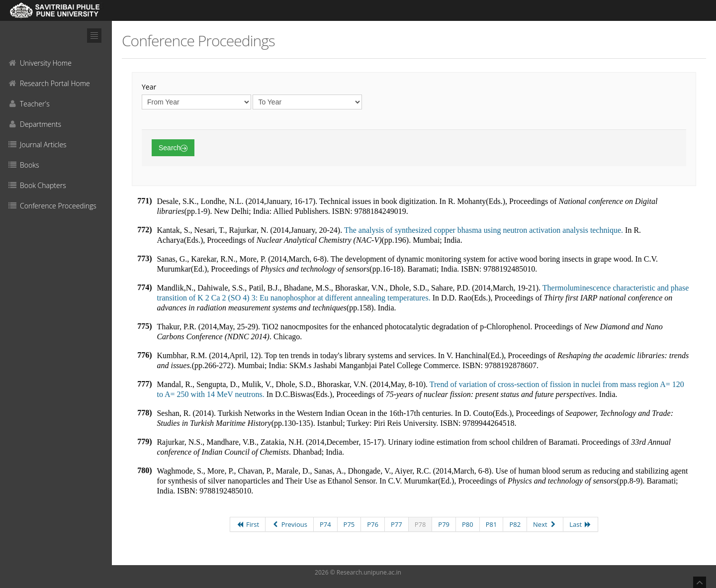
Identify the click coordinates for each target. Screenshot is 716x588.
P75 (349, 524)
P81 (492, 524)
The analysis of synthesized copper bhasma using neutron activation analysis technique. (484, 230)
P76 (373, 524)
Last (580, 524)
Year (149, 87)
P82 (515, 524)
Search (173, 148)
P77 (397, 524)
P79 (444, 524)
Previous (289, 524)
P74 (325, 524)
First (248, 524)
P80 (468, 524)
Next (545, 524)
